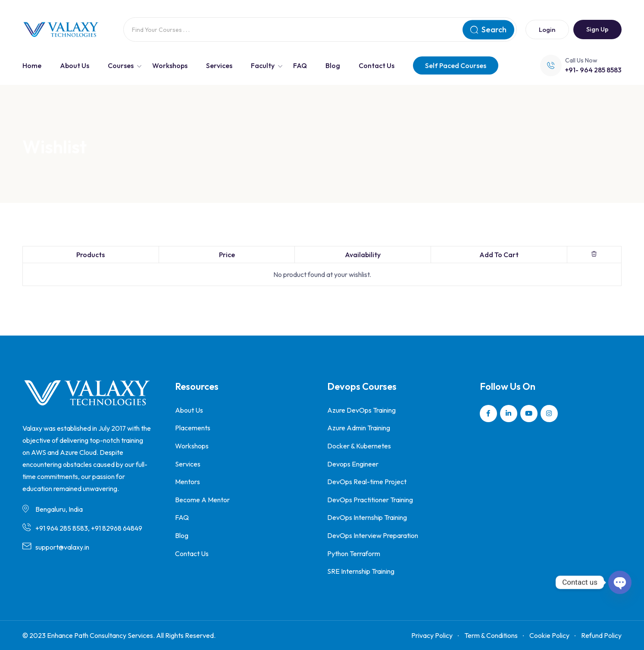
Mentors (188, 482)
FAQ (300, 65)
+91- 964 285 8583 (593, 70)
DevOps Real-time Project (367, 482)
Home (32, 65)
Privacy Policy (432, 635)
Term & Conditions (491, 635)
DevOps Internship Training (367, 517)
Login (547, 30)
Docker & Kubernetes (359, 446)
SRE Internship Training (361, 571)
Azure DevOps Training (361, 410)
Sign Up (597, 29)
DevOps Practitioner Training (370, 500)
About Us (75, 65)
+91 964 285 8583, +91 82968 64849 (89, 528)
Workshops (170, 65)
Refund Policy (601, 635)
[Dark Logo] (61, 30)
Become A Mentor (202, 500)
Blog (333, 65)
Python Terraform (354, 554)
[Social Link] (488, 414)
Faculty (263, 65)
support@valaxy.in (62, 547)
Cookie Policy (549, 635)
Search (488, 30)
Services (219, 65)
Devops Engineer (353, 464)
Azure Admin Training (359, 428)
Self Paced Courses (456, 65)
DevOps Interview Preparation (373, 535)
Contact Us (377, 65)
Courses (121, 65)
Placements (193, 428)
